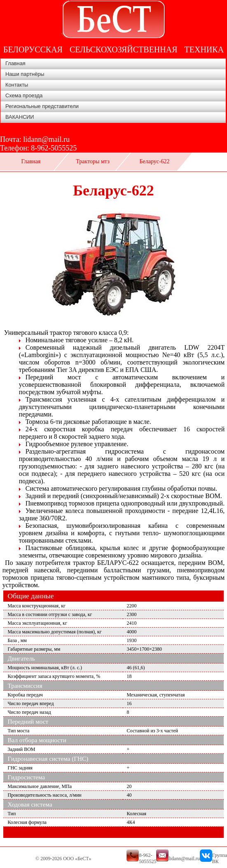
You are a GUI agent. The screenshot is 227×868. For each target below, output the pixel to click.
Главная (15, 63)
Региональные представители (42, 106)
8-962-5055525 (54, 148)
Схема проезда (24, 95)
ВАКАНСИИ (20, 117)
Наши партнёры (25, 74)
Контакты (17, 85)
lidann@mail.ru (46, 139)
